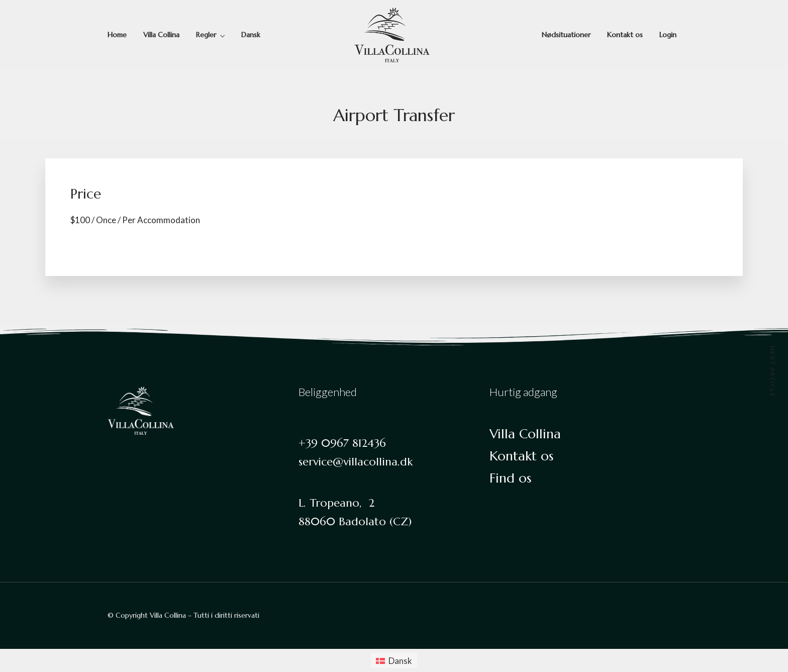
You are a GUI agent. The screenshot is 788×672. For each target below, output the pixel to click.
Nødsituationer (566, 35)
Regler (206, 35)
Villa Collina (161, 35)
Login (668, 35)
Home (117, 35)
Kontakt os (625, 35)
